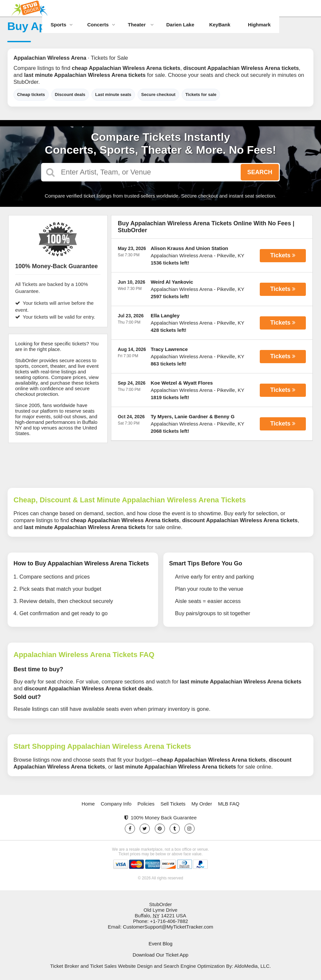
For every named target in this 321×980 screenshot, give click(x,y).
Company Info (116, 804)
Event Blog (160, 944)
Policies (146, 804)
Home (88, 804)
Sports (62, 25)
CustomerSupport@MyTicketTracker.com (168, 927)
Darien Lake (180, 25)
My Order (202, 804)
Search (260, 172)
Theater (141, 25)
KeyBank (220, 25)
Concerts (101, 25)
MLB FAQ (229, 804)
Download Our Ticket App (160, 955)
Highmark (259, 25)
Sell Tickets (173, 804)
